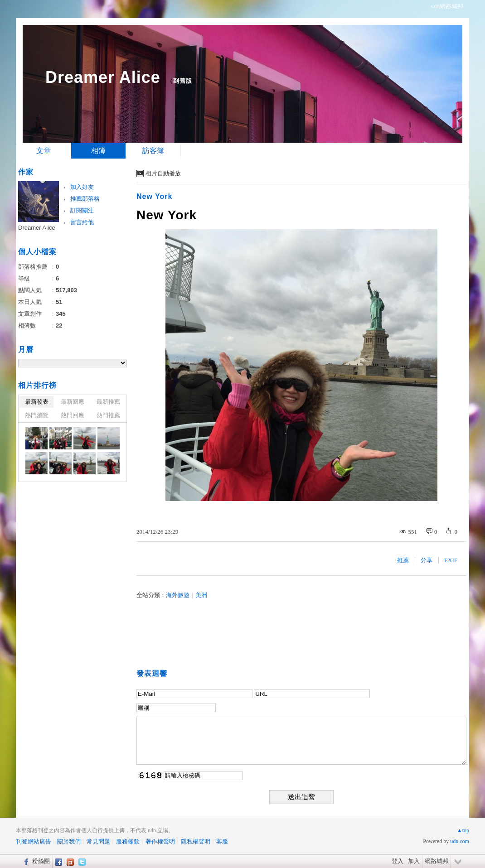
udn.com (460, 841)
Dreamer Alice (103, 77)
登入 (398, 861)
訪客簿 (153, 151)
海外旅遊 (178, 595)
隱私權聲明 (196, 841)
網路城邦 (436, 861)
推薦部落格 (85, 199)
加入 (414, 861)
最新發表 (37, 402)
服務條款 (128, 841)
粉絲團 (41, 861)
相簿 (98, 151)
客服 (222, 841)
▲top (463, 830)
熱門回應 (73, 415)
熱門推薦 (108, 415)
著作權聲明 (160, 841)
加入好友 (82, 187)
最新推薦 (108, 402)
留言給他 (82, 222)
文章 (44, 151)
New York (154, 196)
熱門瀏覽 (37, 415)
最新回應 (73, 402)
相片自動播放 (163, 173)
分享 (427, 560)
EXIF (451, 560)
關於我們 (69, 841)
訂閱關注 (82, 210)
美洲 (201, 595)
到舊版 (183, 81)
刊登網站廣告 (34, 841)
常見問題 (98, 841)
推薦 (403, 560)
